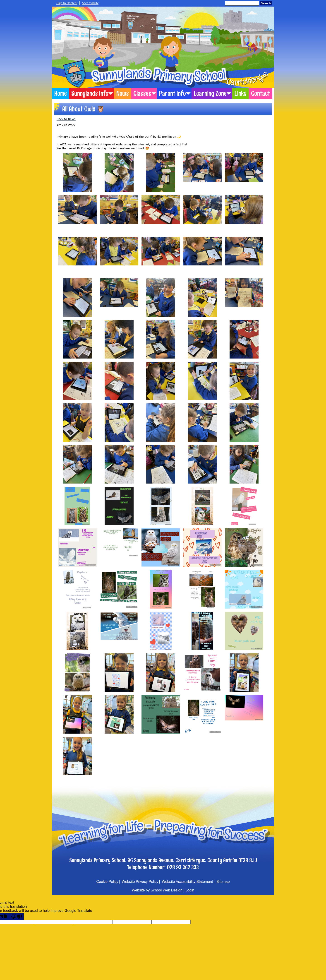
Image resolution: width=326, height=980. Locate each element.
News (123, 93)
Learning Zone (210, 93)
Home (61, 93)
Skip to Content (67, 3)
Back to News (66, 119)
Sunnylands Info (90, 93)
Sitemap (223, 882)
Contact (261, 93)
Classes (142, 93)
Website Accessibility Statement (187, 882)
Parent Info (173, 93)
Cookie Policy (107, 882)
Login (190, 890)
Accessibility (90, 3)
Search (266, 3)
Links (241, 93)
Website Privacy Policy (140, 882)
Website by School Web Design (157, 890)
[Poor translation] (17, 916)
